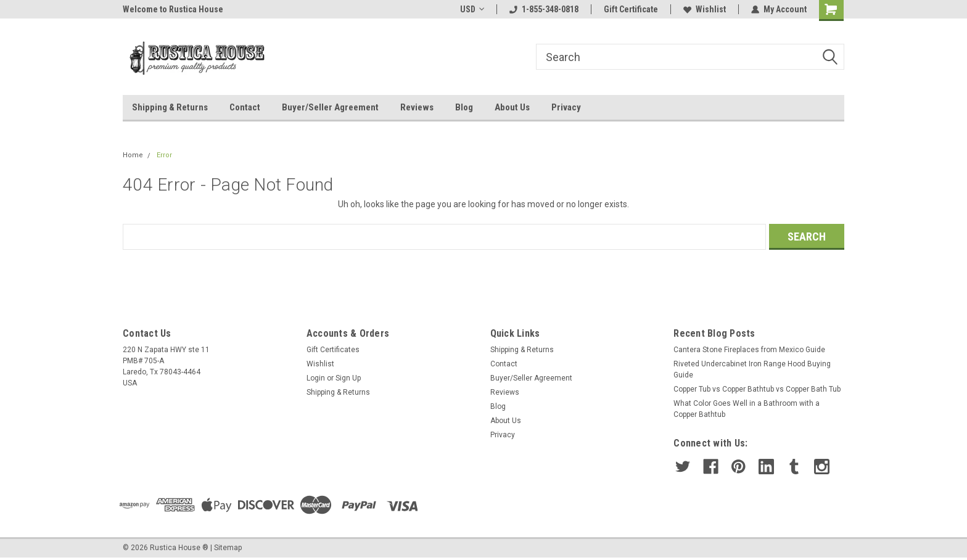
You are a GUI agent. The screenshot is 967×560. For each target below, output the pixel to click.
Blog (464, 107)
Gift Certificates (333, 350)
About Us (512, 107)
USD (472, 9)
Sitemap (228, 548)
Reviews (417, 107)
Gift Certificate (631, 9)
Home (133, 155)
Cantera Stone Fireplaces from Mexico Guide (749, 350)
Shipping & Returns (170, 107)
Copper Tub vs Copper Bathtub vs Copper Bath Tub (757, 389)
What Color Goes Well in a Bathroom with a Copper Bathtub (747, 409)
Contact (245, 107)
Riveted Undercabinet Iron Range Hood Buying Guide (752, 369)
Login (316, 378)
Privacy (566, 107)
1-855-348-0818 (544, 9)
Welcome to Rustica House (173, 9)
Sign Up (348, 378)
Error (164, 155)
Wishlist (705, 9)
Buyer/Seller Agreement (330, 107)
